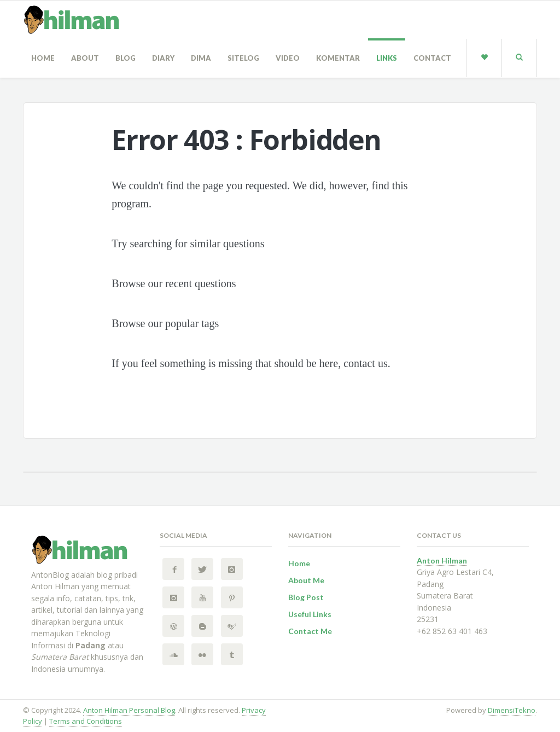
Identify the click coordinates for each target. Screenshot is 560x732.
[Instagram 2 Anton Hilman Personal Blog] (173, 597)
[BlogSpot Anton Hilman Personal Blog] (202, 626)
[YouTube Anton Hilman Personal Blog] (202, 597)
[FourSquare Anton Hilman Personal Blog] (232, 626)
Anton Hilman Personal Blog (129, 710)
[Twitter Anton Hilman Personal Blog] (202, 569)
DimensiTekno (512, 710)
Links (387, 58)
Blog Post (306, 597)
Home (43, 58)
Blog (126, 58)
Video (288, 58)
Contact (432, 58)
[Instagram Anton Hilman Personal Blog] (232, 569)
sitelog (243, 58)
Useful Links (310, 614)
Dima (201, 58)
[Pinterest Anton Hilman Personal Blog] (232, 597)
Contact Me (310, 631)
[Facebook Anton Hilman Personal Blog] (173, 569)
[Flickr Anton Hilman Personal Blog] (202, 654)
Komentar (338, 58)
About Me (306, 580)
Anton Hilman (442, 560)
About (85, 58)
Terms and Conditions (86, 721)
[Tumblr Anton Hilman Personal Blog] (232, 654)
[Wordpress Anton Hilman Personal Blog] (173, 626)
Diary (163, 58)
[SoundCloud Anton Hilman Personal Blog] (173, 654)
